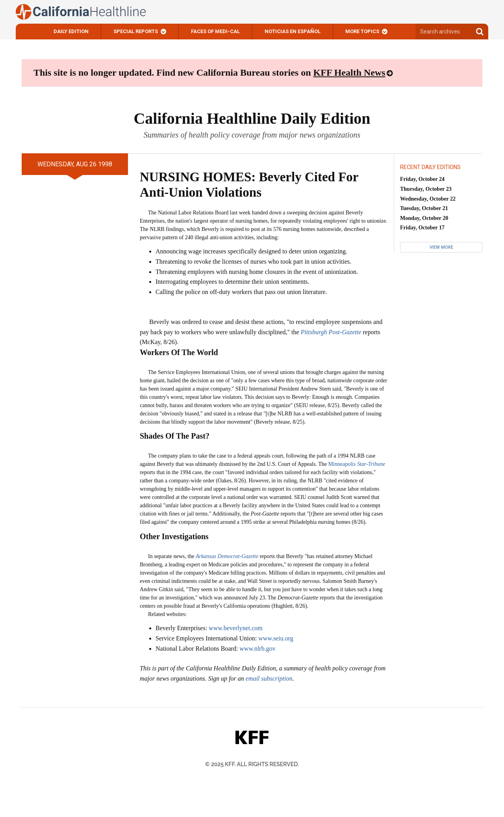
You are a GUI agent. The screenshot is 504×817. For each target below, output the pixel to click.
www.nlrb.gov (257, 649)
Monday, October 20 (424, 218)
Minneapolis (357, 464)
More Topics (362, 31)
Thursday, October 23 (426, 189)
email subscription (269, 678)
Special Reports (136, 31)
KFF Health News (349, 73)
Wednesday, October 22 (428, 199)
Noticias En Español (293, 31)
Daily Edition (71, 31)
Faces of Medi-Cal (215, 31)
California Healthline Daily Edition (252, 118)
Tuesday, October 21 (424, 208)
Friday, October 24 (422, 179)
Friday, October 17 (422, 228)
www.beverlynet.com (236, 628)
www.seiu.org (276, 638)
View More (441, 247)
